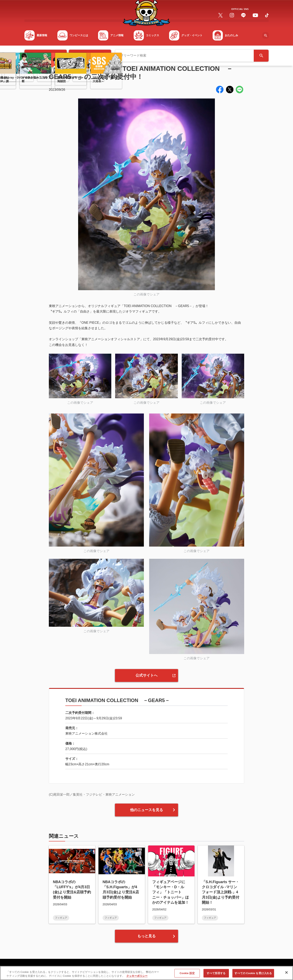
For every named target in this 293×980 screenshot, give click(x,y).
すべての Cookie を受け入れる (253, 975)
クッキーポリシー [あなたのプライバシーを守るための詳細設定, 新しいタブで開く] (137, 978)
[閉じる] (286, 975)
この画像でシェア (146, 294)
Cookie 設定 (187, 975)
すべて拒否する (216, 975)
